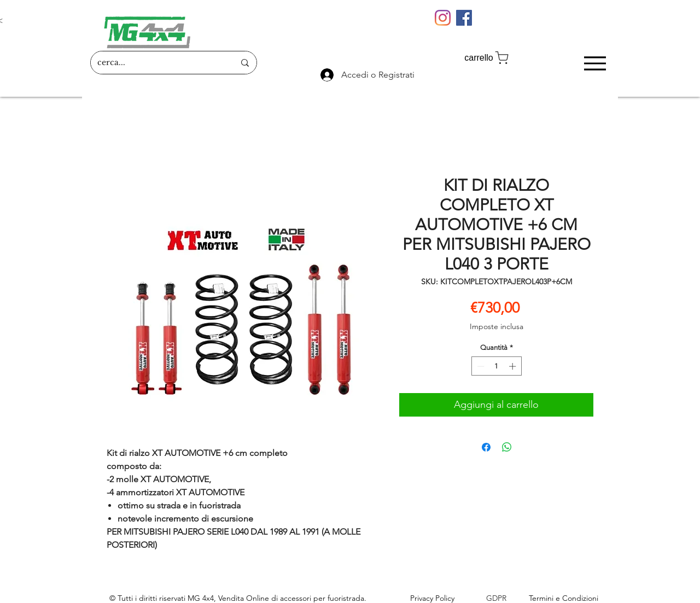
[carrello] (487, 58)
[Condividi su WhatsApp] (507, 447)
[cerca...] (158, 63)
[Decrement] (480, 366)
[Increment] (514, 366)
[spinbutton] (496, 366)
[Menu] (595, 63)
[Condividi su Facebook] (486, 447)
